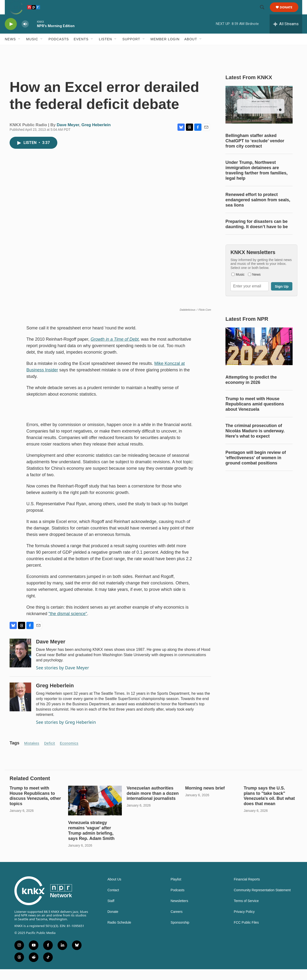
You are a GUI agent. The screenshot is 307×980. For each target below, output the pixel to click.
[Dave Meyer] (20, 664)
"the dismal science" (68, 624)
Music (32, 50)
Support (131, 50)
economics (69, 754)
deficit (50, 754)
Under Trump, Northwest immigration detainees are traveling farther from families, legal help (257, 181)
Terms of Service (246, 912)
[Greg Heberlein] (20, 708)
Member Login (165, 50)
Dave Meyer (68, 136)
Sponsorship (180, 933)
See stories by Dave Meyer (62, 678)
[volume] (25, 35)
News (10, 50)
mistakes (32, 754)
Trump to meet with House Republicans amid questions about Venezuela (255, 415)
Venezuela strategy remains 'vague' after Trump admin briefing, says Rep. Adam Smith (91, 841)
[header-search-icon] (264, 13)
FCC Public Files (246, 933)
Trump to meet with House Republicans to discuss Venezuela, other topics (35, 807)
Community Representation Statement (262, 901)
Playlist (176, 890)
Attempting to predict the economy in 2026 (251, 391)
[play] (11, 35)
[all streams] (286, 35)
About (191, 50)
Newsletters (179, 912)
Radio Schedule (119, 933)
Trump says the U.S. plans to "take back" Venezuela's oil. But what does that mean (269, 807)
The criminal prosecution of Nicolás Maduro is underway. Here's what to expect (255, 442)
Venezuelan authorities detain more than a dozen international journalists (153, 804)
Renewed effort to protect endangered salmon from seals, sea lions (258, 211)
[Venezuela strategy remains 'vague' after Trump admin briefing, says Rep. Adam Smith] (95, 811)
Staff (111, 912)
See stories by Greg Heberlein (66, 733)
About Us (114, 890)
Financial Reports (247, 890)
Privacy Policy (244, 923)
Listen (105, 50)
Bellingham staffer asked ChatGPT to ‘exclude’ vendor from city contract (255, 152)
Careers (177, 923)
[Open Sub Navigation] (19, 50)
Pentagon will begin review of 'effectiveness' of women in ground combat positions (256, 469)
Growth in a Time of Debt (115, 350)
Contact (113, 901)
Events (81, 50)
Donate (289, 13)
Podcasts (59, 50)
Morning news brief (205, 799)
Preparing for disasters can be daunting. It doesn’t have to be (257, 235)
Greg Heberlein (96, 136)
